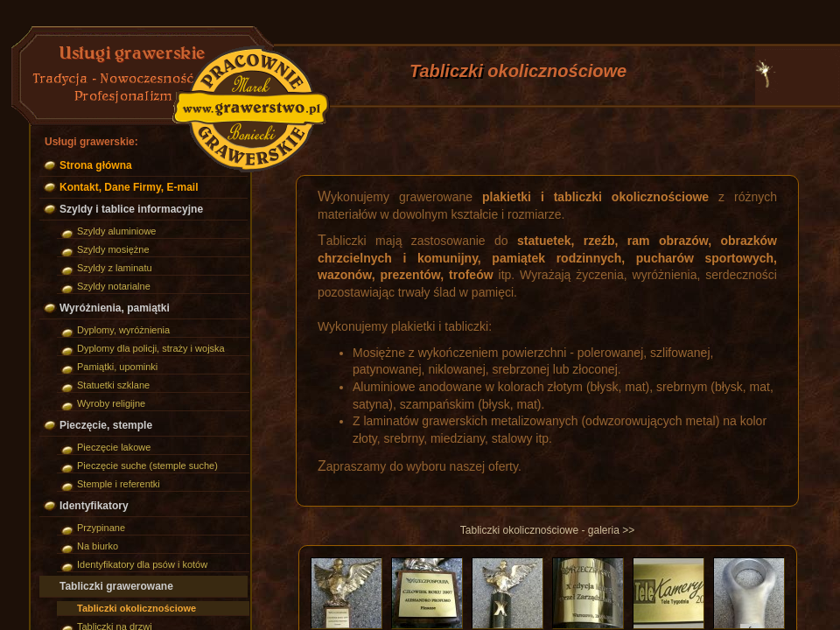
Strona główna (96, 165)
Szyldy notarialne (114, 286)
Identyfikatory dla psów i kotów (142, 564)
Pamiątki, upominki (117, 367)
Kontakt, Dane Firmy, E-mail (129, 187)
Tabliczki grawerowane (116, 586)
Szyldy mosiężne (113, 249)
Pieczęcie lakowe (114, 447)
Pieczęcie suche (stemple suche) (147, 465)
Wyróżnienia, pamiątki (115, 308)
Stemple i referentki (119, 484)
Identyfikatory (94, 506)
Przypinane (101, 528)
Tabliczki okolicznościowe (136, 608)
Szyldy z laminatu (115, 268)
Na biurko (98, 546)
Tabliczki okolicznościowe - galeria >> (547, 530)
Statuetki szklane (113, 385)
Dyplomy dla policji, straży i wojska (151, 348)
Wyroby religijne (111, 403)
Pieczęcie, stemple (106, 425)
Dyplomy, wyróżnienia (123, 330)
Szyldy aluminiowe (116, 231)
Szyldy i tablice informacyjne (131, 209)
